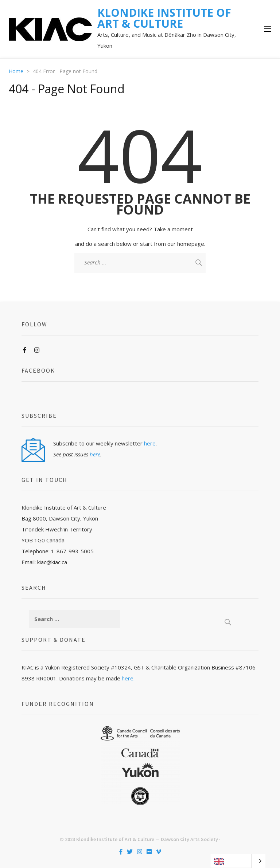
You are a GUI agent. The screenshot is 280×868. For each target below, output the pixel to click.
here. (128, 678)
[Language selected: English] (238, 861)
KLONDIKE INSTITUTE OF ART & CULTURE (164, 18)
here (150, 443)
